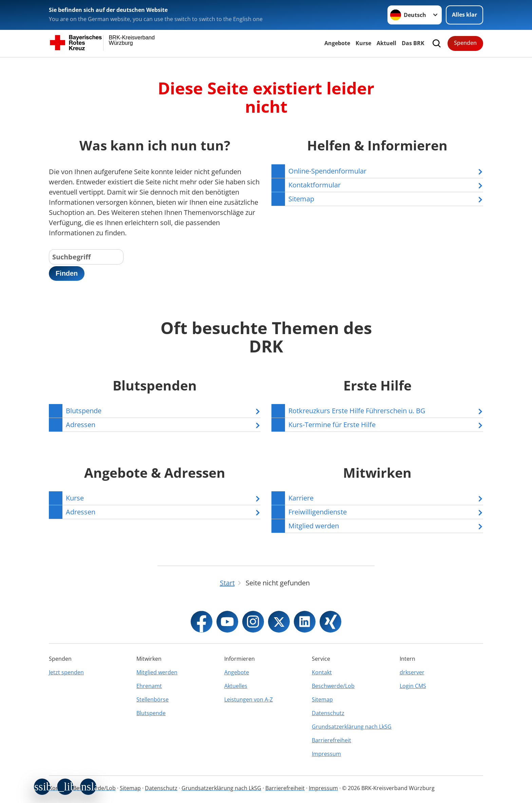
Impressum (326, 754)
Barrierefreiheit (331, 740)
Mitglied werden (157, 672)
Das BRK (413, 43)
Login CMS (413, 686)
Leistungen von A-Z (249, 699)
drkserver (412, 672)
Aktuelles (236, 686)
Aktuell (386, 43)
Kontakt (322, 672)
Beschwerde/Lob (333, 686)
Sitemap (322, 699)
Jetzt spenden (66, 672)
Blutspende (151, 713)
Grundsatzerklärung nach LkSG (352, 727)
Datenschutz (328, 713)
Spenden (465, 43)
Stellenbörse (153, 699)
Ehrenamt (149, 686)
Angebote (337, 43)
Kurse (363, 43)
